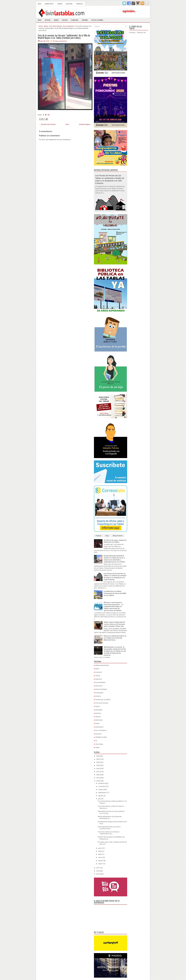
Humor (98, 706)
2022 (98, 769)
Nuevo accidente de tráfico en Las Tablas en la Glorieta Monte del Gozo (115, 638)
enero (100, 864)
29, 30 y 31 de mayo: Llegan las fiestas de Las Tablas (115, 541)
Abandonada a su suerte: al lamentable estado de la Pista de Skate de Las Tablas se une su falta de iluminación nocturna (115, 651)
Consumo (85, 20)
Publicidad (99, 720)
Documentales (100, 682)
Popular (99, 536)
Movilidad (99, 710)
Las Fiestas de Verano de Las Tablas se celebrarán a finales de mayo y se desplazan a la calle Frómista (115, 577)
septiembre (102, 793)
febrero (101, 861)
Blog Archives (118, 536)
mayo (100, 851)
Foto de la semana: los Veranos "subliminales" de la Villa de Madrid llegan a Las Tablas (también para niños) (64, 37)
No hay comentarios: (60, 41)
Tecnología (75, 20)
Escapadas (99, 693)
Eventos (98, 696)
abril (100, 854)
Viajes (97, 747)
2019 (98, 778)
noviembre (102, 786)
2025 (98, 759)
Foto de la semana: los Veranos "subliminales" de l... (109, 833)
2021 (98, 772)
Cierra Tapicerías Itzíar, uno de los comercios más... (109, 828)
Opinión (60, 4)
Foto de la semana (97, 20)
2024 (98, 762)
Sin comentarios (69, 26)
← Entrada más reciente (47, 124)
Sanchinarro (99, 727)
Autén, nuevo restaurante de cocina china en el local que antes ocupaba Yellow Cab (114, 624)
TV (96, 741)
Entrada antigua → (85, 124)
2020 (98, 775)
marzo (100, 857)
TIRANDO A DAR (101, 737)
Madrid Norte (49, 4)
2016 (98, 871)
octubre (101, 789)
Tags (107, 536)
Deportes (99, 679)
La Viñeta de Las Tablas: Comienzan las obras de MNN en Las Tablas (115, 593)
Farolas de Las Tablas (103, 700)
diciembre (102, 783)
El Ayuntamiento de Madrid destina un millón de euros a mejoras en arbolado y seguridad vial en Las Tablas (114, 559)
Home (41, 26)
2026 (98, 756)
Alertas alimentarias (102, 665)
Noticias (48, 20)
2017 (98, 868)
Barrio (56, 20)
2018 (98, 781)
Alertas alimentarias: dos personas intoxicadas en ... (110, 818)
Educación (69, 4)
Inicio (40, 4)
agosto (101, 796)
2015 (98, 874)
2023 (98, 765)
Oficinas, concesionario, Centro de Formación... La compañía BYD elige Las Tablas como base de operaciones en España (113, 607)
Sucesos (98, 734)
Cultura (65, 20)
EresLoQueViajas (101, 689)
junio (100, 848)
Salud (97, 723)
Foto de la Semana (56, 26)
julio (100, 799)
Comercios (79, 4)
